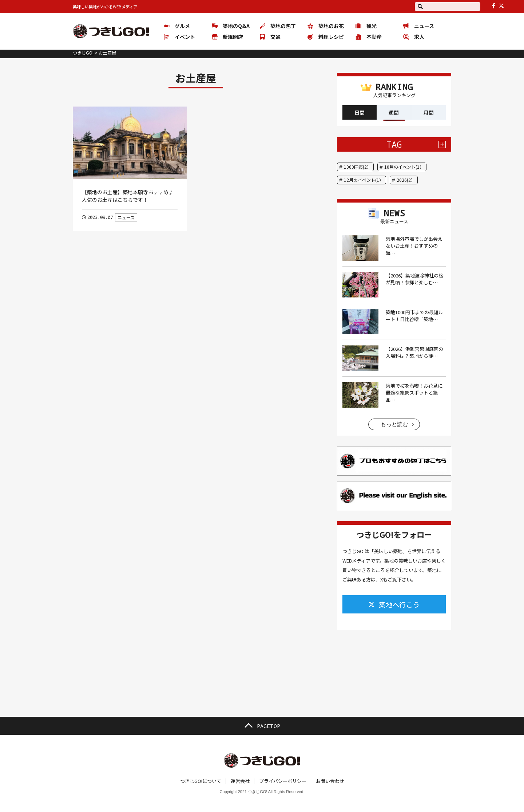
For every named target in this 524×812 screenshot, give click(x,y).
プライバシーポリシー (283, 781)
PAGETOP (262, 726)
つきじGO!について (201, 781)
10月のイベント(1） (404, 167)
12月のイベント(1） (364, 180)
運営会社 (240, 781)
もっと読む (394, 424)
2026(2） (406, 180)
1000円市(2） (358, 167)
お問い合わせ (330, 781)
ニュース (126, 217)
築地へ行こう (394, 604)
